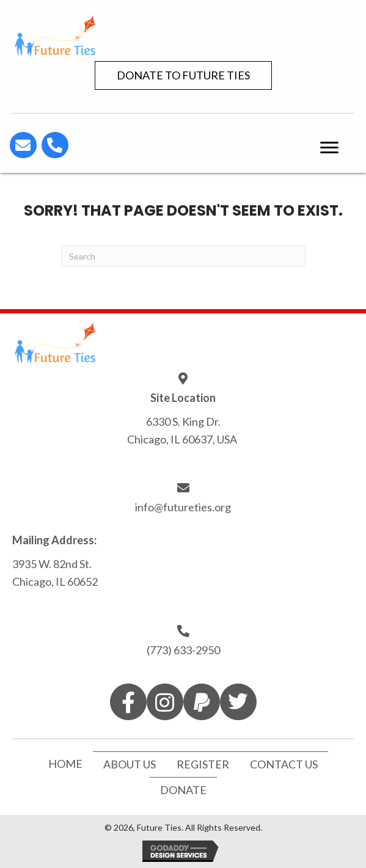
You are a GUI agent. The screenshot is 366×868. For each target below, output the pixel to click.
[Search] (183, 256)
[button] (183, 75)
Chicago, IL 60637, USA (183, 439)
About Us (130, 764)
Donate (183, 790)
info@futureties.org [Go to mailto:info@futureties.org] (183, 507)
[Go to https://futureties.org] (183, 35)
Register (203, 764)
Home (65, 764)
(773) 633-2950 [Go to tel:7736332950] (183, 650)
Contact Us (284, 764)
